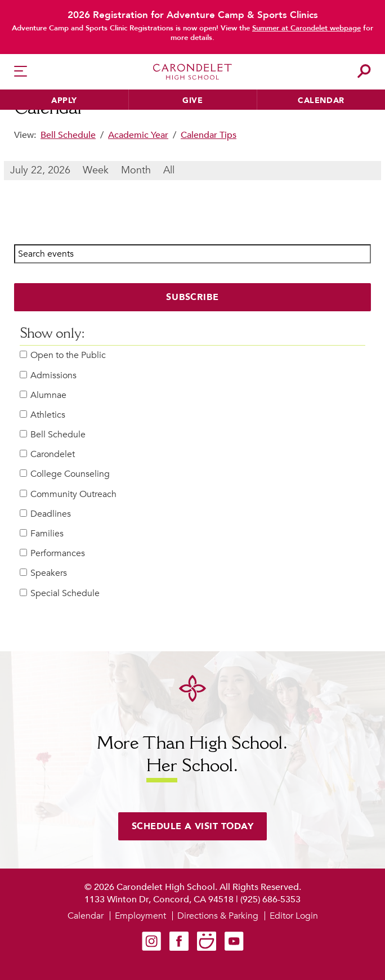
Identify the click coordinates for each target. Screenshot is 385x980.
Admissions (48, 376)
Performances (52, 554)
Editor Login (294, 916)
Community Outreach (68, 495)
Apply (64, 100)
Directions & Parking (218, 916)
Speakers (43, 573)
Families (42, 534)
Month (136, 170)
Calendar (321, 100)
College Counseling (65, 474)
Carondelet (47, 455)
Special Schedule (60, 594)
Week (96, 170)
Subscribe (193, 297)
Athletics (42, 415)
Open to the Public (63, 355)
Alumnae (43, 395)
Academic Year (138, 135)
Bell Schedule (68, 135)
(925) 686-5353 (270, 900)
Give (192, 100)
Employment (140, 916)
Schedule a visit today (193, 826)
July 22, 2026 (40, 170)
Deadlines (45, 514)
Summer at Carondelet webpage (306, 28)
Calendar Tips (209, 135)
